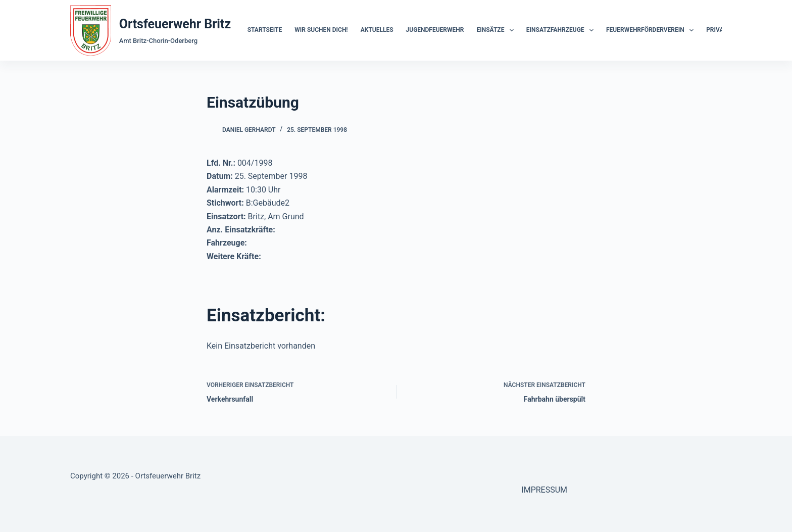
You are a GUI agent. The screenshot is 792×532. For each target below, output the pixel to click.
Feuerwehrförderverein (652, 30)
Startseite (265, 30)
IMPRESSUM (544, 490)
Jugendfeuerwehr (435, 30)
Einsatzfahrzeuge (562, 30)
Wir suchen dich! (321, 30)
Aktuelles (377, 30)
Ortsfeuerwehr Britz (175, 24)
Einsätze (497, 30)
